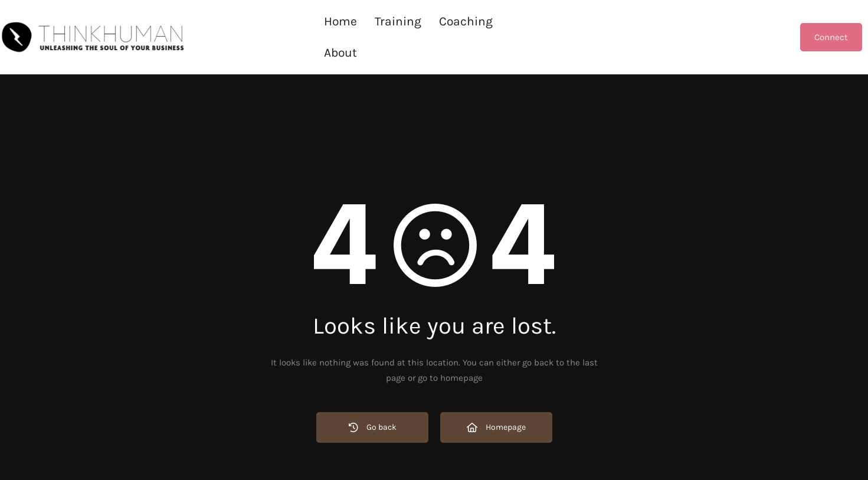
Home (340, 21)
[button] (466, 22)
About (527, 21)
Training (398, 21)
